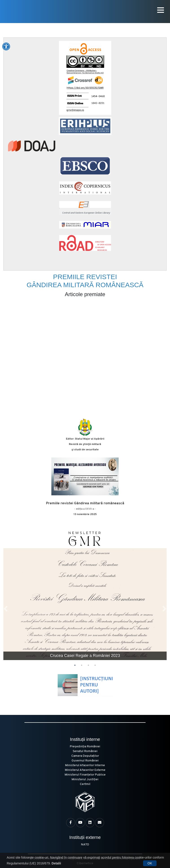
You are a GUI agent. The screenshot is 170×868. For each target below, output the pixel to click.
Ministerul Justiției (85, 779)
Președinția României (85, 747)
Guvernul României (85, 761)
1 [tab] (75, 665)
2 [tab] (82, 665)
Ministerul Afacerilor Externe (85, 770)
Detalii (56, 863)
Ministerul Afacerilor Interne (85, 765)
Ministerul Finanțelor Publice (85, 775)
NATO (85, 845)
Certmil (85, 784)
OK (150, 863)
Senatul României (85, 751)
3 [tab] (88, 665)
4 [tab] (95, 665)
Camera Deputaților (85, 756)
